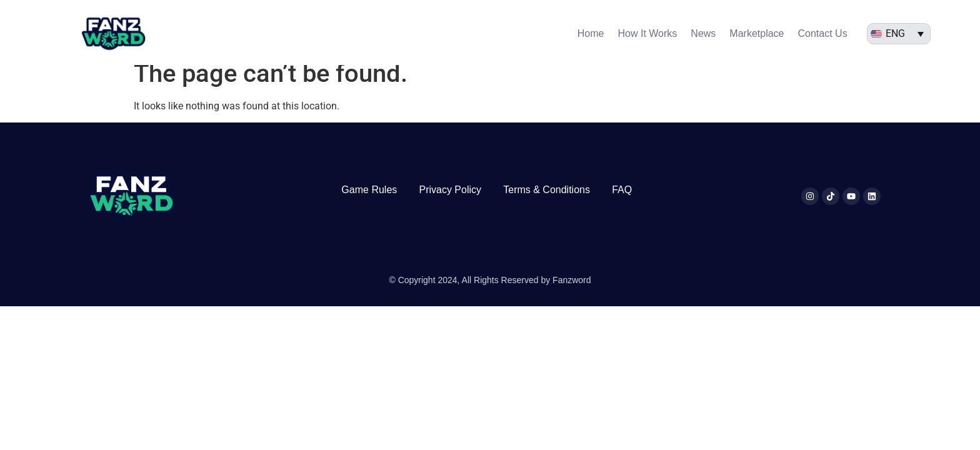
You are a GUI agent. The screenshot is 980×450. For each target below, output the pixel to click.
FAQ (622, 201)
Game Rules (369, 201)
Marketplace (757, 33)
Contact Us (823, 33)
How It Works (648, 33)
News (703, 33)
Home (591, 33)
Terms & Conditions (547, 201)
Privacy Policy (450, 201)
